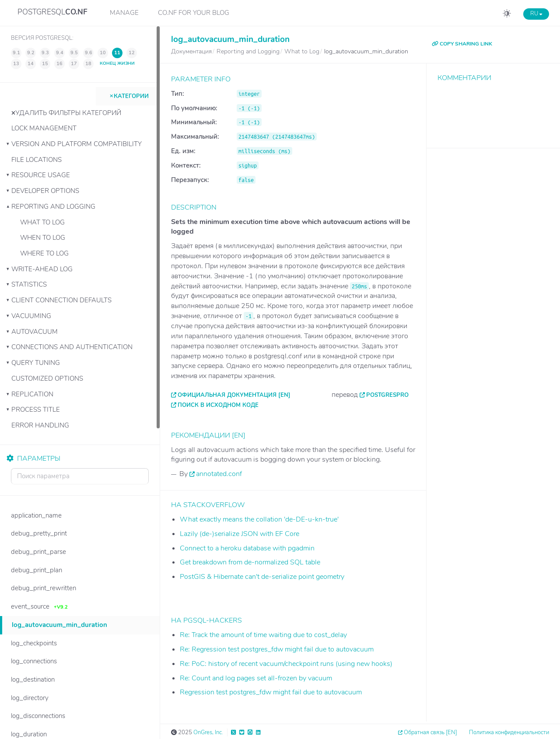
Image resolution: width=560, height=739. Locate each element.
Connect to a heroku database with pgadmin (247, 548)
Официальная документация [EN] (234, 395)
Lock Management (44, 128)
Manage (124, 13)
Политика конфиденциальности (509, 732)
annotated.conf (219, 474)
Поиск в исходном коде (218, 405)
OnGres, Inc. (208, 732)
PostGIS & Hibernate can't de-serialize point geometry (262, 577)
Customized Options (47, 378)
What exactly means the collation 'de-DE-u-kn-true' (259, 519)
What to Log (42, 222)
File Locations (37, 160)
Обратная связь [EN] (430, 732)
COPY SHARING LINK (462, 44)
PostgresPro (387, 395)
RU (536, 14)
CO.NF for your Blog (194, 13)
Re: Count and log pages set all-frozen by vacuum (256, 678)
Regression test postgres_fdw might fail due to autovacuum (271, 692)
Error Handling (40, 425)
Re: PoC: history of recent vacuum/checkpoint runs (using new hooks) (286, 664)
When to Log (43, 238)
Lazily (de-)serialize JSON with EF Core (240, 534)
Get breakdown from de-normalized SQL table (250, 562)
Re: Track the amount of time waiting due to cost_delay (263, 635)
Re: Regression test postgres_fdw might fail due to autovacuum (277, 649)
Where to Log (44, 253)
